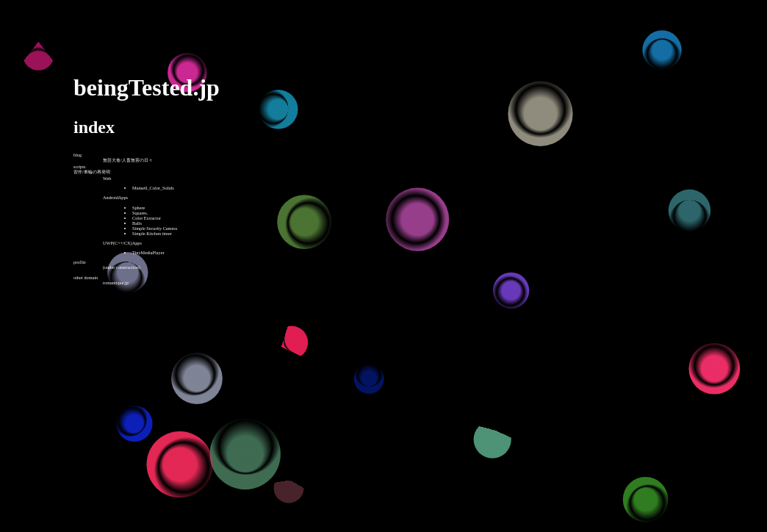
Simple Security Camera (155, 228)
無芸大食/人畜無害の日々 (128, 160)
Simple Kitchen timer (152, 233)
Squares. (140, 213)
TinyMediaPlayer (148, 252)
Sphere (138, 208)
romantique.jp (116, 283)
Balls (137, 223)
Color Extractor (147, 218)
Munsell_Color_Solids (153, 188)
